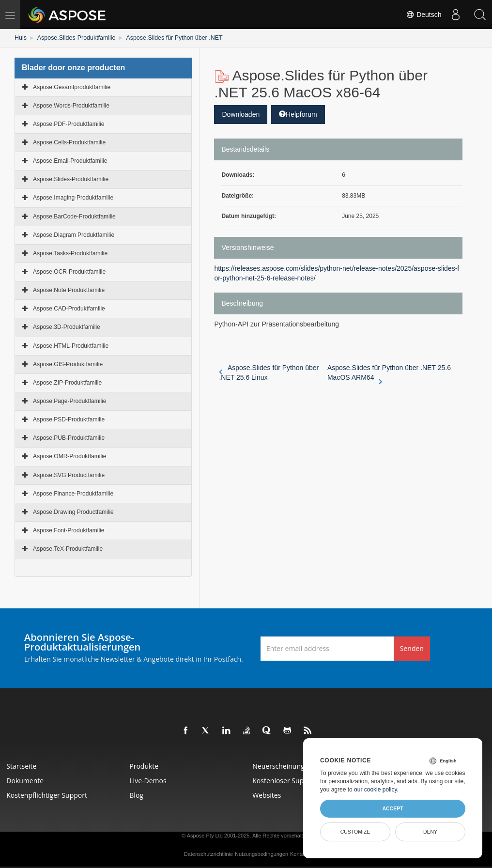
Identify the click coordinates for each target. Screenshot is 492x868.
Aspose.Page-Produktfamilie (69, 401)
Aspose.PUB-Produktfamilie (69, 438)
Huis (20, 38)
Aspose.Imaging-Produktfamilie (73, 198)
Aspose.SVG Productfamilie (69, 475)
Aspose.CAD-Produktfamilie (69, 309)
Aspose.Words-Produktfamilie (71, 105)
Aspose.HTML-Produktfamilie (71, 345)
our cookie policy (376, 790)
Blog (137, 795)
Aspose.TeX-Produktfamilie (68, 549)
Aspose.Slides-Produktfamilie (75, 38)
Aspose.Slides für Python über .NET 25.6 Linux (269, 372)
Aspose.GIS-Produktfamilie (68, 364)
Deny (430, 832)
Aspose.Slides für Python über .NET (169, 38)
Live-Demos (149, 781)
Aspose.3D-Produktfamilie (67, 327)
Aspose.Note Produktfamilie (69, 290)
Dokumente (26, 781)
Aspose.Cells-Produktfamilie (69, 142)
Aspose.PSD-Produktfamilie (69, 419)
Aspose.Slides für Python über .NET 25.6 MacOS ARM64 (389, 373)
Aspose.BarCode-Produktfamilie (74, 216)
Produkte (145, 766)
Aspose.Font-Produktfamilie (69, 530)
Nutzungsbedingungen (261, 854)
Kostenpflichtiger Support (48, 795)
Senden (412, 648)
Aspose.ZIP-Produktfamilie (67, 382)
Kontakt (299, 854)
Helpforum (298, 114)
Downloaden (241, 114)
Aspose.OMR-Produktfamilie (69, 456)
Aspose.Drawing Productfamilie (73, 511)
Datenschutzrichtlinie (209, 854)
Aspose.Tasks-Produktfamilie (70, 253)
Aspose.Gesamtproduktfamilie (72, 87)
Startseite (22, 766)
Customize (355, 832)
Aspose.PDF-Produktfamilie (69, 124)
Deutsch (423, 15)
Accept (392, 808)
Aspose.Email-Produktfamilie (70, 161)
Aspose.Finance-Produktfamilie (73, 493)
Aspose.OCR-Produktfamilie (69, 271)
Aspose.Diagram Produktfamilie (74, 234)
